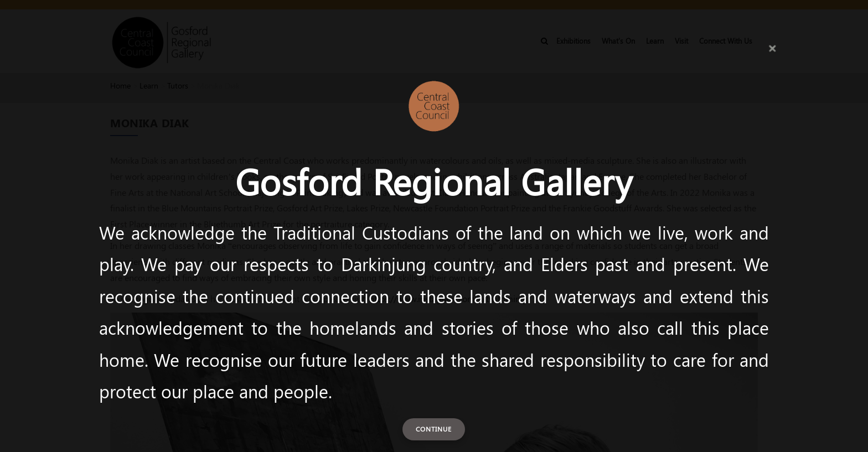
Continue (434, 429)
